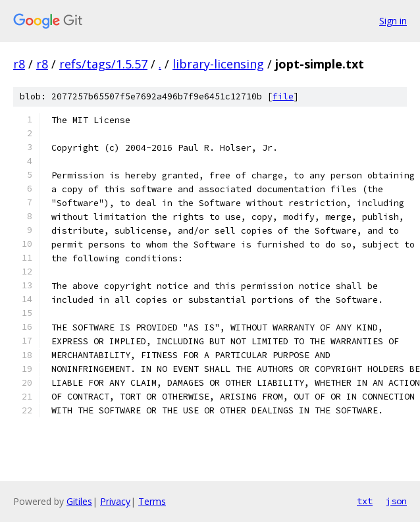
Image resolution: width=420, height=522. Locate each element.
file (283, 96)
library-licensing (218, 64)
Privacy (115, 501)
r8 (19, 64)
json (396, 501)
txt (365, 501)
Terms (152, 501)
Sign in (393, 21)
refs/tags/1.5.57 (103, 64)
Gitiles (79, 501)
